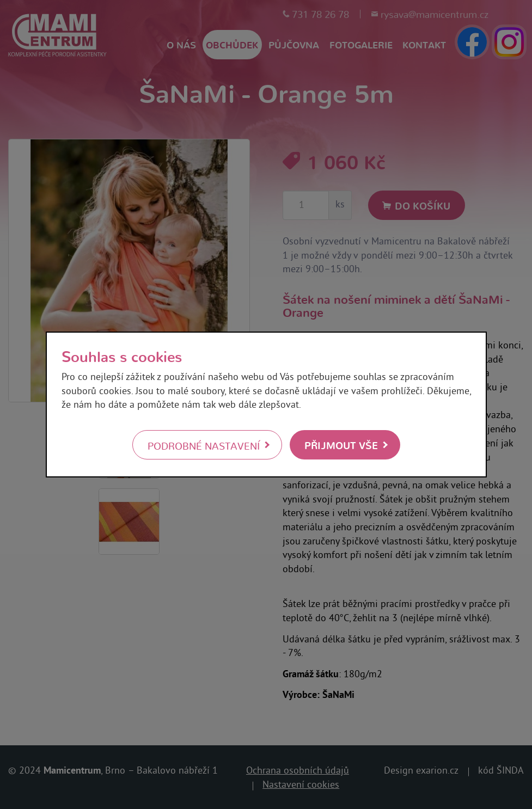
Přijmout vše (341, 445)
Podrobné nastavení (204, 445)
